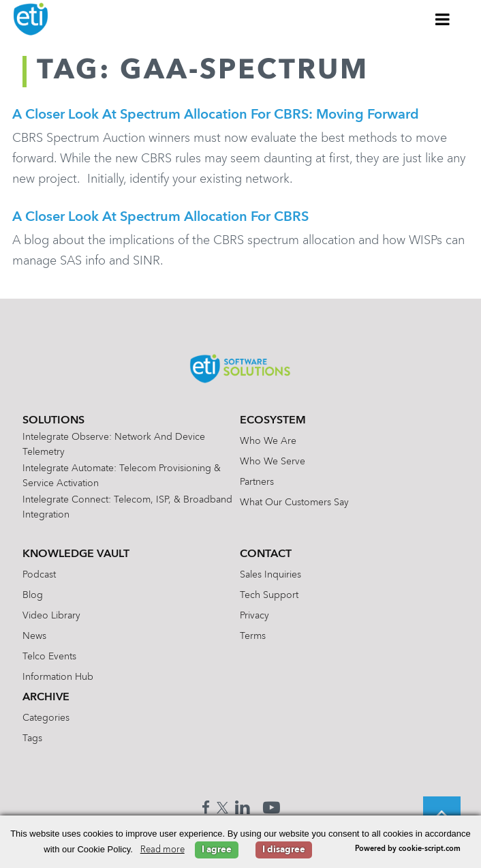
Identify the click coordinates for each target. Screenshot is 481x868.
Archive (46, 698)
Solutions (53, 421)
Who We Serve (273, 462)
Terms (253, 636)
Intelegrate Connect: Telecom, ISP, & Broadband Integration (127, 507)
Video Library (51, 616)
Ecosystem (273, 421)
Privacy (254, 616)
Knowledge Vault (76, 554)
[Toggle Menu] (443, 19)
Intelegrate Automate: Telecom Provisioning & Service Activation (122, 476)
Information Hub (58, 677)
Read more (162, 850)
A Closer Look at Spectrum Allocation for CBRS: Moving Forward (216, 115)
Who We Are (268, 441)
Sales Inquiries (270, 575)
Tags (32, 738)
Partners (257, 482)
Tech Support (269, 595)
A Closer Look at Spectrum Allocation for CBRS (160, 218)
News (34, 636)
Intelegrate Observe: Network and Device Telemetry (114, 445)
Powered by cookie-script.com (408, 849)
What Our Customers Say (294, 503)
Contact (266, 554)
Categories (46, 718)
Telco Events (49, 657)
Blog (33, 595)
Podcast (39, 575)
